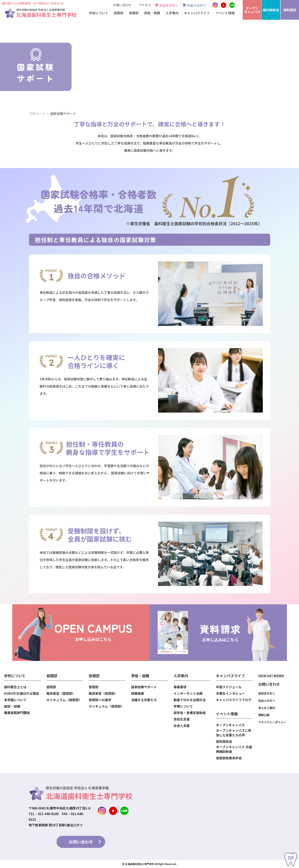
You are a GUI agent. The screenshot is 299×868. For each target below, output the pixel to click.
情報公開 (264, 715)
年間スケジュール (229, 687)
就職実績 (138, 693)
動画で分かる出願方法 (190, 700)
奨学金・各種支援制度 (190, 713)
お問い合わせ (122, 5)
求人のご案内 (267, 708)
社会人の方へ (196, 5)
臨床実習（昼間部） (61, 693)
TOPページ (37, 114)
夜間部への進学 (100, 700)
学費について (183, 706)
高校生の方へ (169, 5)
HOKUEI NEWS (271, 676)
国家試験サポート (144, 687)
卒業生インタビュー (230, 693)
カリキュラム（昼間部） (64, 700)
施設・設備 (12, 706)
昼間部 (51, 687)
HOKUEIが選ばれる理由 (22, 693)
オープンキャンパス (230, 725)
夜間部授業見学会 (229, 758)
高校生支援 (182, 719)
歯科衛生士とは (15, 687)
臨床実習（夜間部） (103, 693)
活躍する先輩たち (144, 700)
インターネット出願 (188, 693)
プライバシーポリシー (272, 722)
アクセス (145, 5)
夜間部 (94, 687)
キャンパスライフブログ (234, 700)
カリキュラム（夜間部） (106, 706)
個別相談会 (224, 742)
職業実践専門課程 (17, 713)
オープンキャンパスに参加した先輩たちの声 (234, 733)
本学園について (15, 700)
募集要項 (180, 687)
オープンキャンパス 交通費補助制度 (234, 749)
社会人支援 (182, 726)
